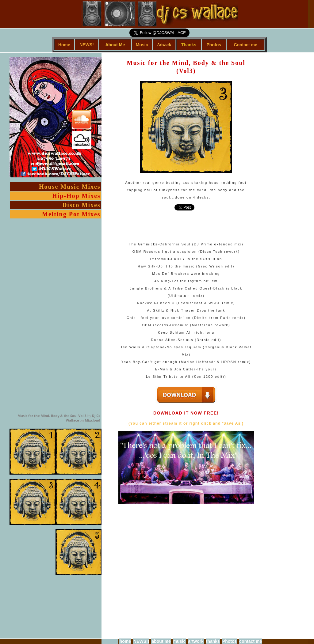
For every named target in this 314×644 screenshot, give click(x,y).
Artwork (164, 45)
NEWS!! (141, 641)
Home (64, 45)
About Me (115, 45)
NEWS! (87, 45)
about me (161, 641)
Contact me (246, 45)
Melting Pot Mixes (71, 214)
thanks (213, 641)
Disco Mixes (81, 205)
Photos (214, 45)
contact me (251, 641)
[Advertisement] (272, 145)
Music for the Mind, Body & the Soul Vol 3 (52, 416)
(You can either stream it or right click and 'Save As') (186, 423)
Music (142, 45)
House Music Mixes (70, 187)
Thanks (189, 45)
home (125, 641)
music (179, 641)
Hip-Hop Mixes (76, 196)
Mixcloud (93, 420)
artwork (196, 641)
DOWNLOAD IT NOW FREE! (186, 413)
